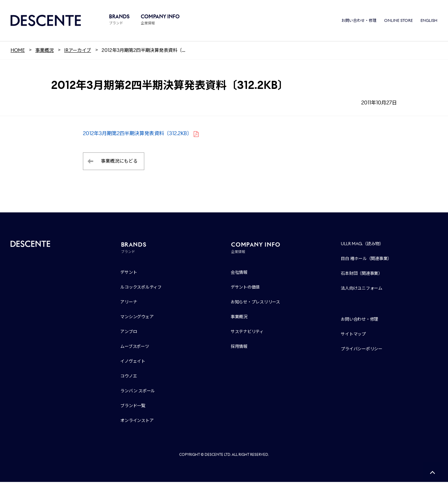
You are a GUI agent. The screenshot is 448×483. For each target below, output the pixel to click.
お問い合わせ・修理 (359, 21)
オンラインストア (137, 421)
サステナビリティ (247, 333)
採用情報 (239, 347)
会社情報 (239, 273)
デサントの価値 (245, 288)
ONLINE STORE (398, 21)
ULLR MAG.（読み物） (362, 245)
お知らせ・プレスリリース (255, 303)
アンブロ (129, 333)
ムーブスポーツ (135, 347)
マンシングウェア (137, 318)
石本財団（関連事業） (362, 274)
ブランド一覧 (133, 407)
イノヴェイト (133, 362)
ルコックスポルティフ (141, 288)
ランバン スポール (138, 392)
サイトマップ (353, 335)
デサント (129, 273)
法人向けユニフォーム (362, 289)
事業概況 (239, 318)
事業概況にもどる (119, 162)
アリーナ (129, 303)
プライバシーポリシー (362, 350)
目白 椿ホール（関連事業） (366, 259)
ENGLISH (429, 21)
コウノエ (129, 377)
